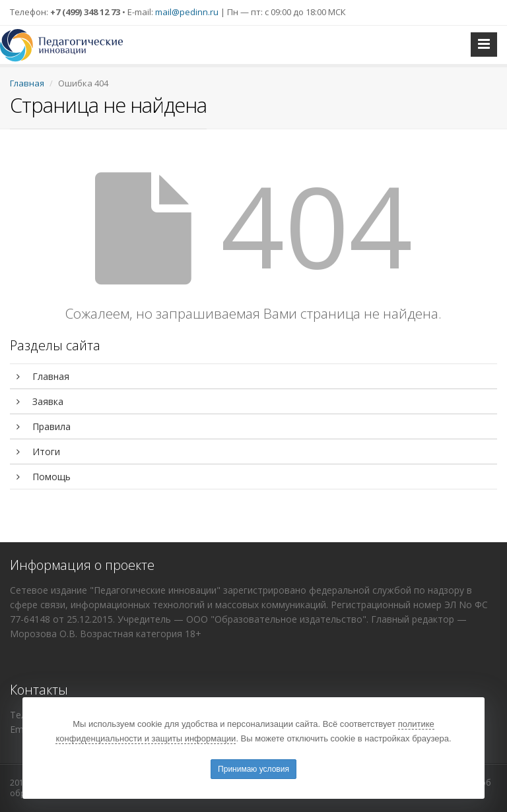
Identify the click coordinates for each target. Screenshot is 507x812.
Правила (44, 426)
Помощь (44, 477)
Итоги (38, 452)
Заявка (40, 401)
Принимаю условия (253, 769)
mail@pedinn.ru (187, 12)
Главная (27, 83)
